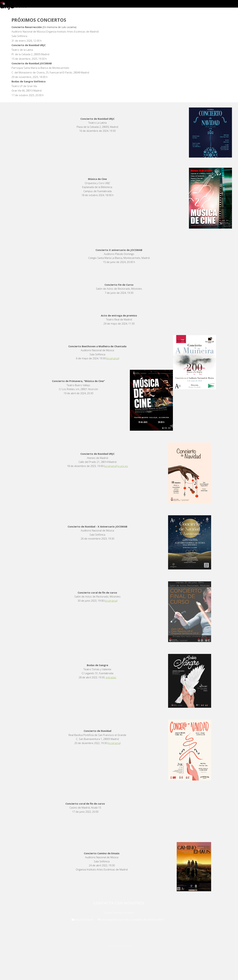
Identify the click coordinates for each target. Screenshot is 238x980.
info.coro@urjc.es (84, 920)
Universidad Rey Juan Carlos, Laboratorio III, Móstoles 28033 (132, 920)
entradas (111, 677)
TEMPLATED (124, 946)
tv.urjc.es (123, 466)
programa (113, 358)
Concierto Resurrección (27, 27)
